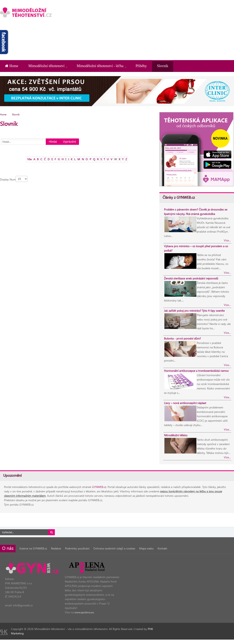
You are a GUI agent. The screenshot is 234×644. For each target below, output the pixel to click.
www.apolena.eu (84, 612)
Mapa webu (146, 548)
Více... (227, 240)
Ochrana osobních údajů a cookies (114, 548)
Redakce (56, 548)
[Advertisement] (190, 28)
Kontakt (162, 548)
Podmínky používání (77, 548)
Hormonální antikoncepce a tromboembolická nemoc (196, 371)
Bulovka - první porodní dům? (182, 338)
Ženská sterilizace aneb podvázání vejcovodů (191, 278)
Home (3, 114)
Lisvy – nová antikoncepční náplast (185, 403)
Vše (29, 159)
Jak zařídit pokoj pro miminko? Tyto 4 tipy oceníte (194, 311)
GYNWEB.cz (99, 487)
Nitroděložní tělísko (176, 435)
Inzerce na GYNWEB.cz (33, 548)
